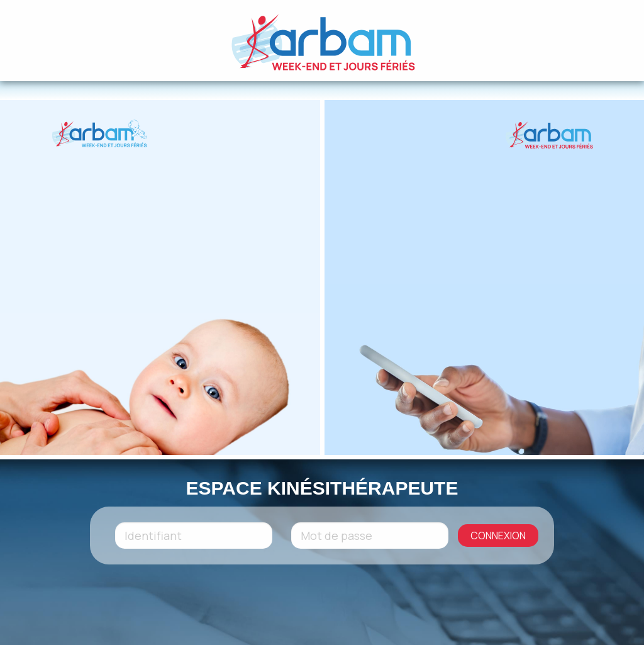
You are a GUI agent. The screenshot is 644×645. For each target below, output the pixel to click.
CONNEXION (498, 536)
